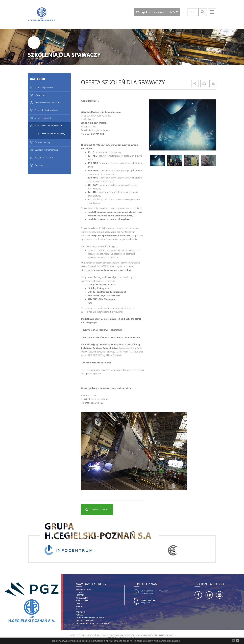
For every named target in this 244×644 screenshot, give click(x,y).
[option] (183, 125)
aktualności (82, 598)
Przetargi (81, 612)
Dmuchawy (40, 95)
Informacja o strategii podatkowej (93, 623)
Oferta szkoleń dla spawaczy (53, 134)
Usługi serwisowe (43, 118)
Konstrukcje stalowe (44, 88)
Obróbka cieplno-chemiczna (48, 103)
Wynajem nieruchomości (46, 150)
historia (80, 595)
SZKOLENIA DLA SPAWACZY (49, 126)
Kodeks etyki (82, 601)
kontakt (80, 615)
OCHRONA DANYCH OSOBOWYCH (90, 618)
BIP (77, 609)
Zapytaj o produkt (97, 509)
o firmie (80, 592)
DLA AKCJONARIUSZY (85, 621)
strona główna (84, 590)
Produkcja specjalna (44, 158)
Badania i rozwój (43, 142)
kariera (80, 607)
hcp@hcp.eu (146, 603)
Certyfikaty (40, 165)
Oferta (79, 604)
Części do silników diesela (47, 110)
